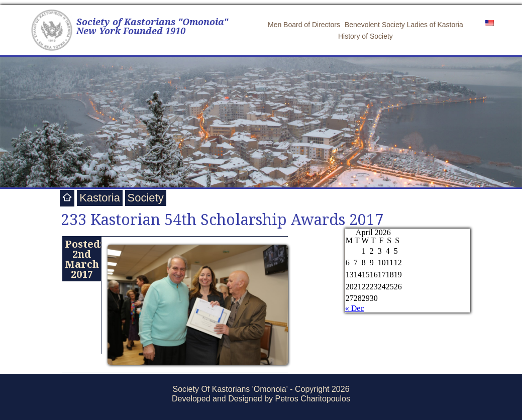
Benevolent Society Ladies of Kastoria (404, 25)
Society (146, 198)
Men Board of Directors (304, 25)
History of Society (366, 36)
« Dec (355, 308)
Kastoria (100, 198)
